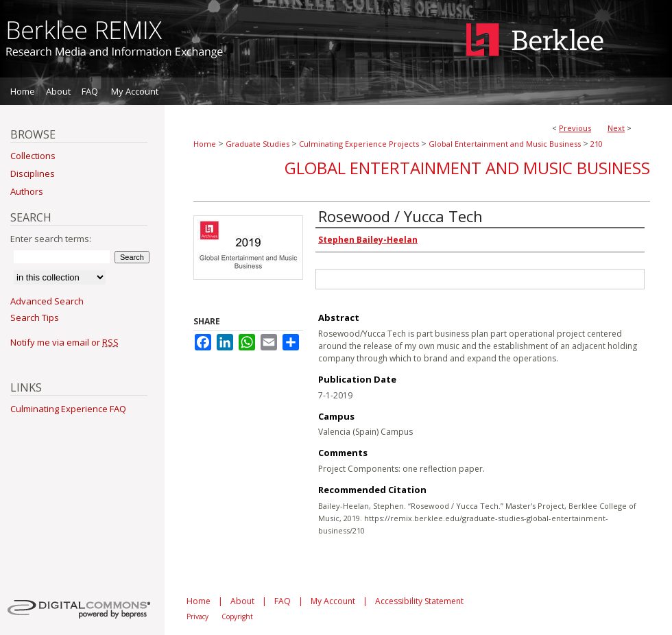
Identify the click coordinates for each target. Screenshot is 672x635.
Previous (575, 128)
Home (205, 144)
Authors (27, 191)
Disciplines (33, 173)
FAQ (283, 601)
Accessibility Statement (419, 601)
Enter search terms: (51, 239)
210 (597, 144)
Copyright (237, 616)
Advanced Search (47, 301)
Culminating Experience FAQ (68, 409)
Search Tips (35, 317)
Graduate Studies (257, 144)
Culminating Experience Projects (359, 144)
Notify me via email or (64, 342)
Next (616, 128)
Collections (33, 156)
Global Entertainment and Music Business (505, 144)
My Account (333, 601)
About (242, 601)
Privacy (197, 616)
